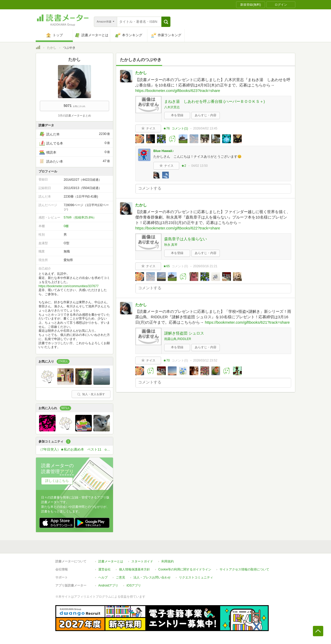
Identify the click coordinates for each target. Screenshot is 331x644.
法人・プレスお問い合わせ (152, 577)
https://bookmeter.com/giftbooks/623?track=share (178, 91)
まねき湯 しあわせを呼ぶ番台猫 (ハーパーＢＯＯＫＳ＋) (215, 101)
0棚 (66, 226)
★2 (184, 166)
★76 (166, 128)
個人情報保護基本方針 (134, 569)
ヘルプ (103, 577)
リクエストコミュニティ (196, 577)
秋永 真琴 (171, 245)
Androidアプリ (108, 585)
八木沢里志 (172, 107)
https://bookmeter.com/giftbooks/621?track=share (247, 322)
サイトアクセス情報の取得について (244, 569)
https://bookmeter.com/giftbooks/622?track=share (178, 228)
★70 (166, 360)
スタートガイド (142, 561)
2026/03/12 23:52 (205, 360)
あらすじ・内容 (206, 115)
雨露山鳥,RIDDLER (178, 339)
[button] (166, 22)
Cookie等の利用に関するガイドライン (185, 569)
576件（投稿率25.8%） (80, 218)
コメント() (180, 128)
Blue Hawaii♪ (164, 151)
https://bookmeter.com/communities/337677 (69, 286)
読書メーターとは (111, 561)
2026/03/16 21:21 (205, 266)
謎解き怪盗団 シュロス (184, 333)
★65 (166, 266)
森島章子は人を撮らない (186, 239)
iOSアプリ (134, 585)
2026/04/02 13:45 (205, 128)
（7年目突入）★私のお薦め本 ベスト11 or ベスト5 (76, 449)
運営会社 (104, 569)
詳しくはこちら (57, 481)
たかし (52, 48)
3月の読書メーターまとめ (74, 115)
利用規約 (168, 561)
